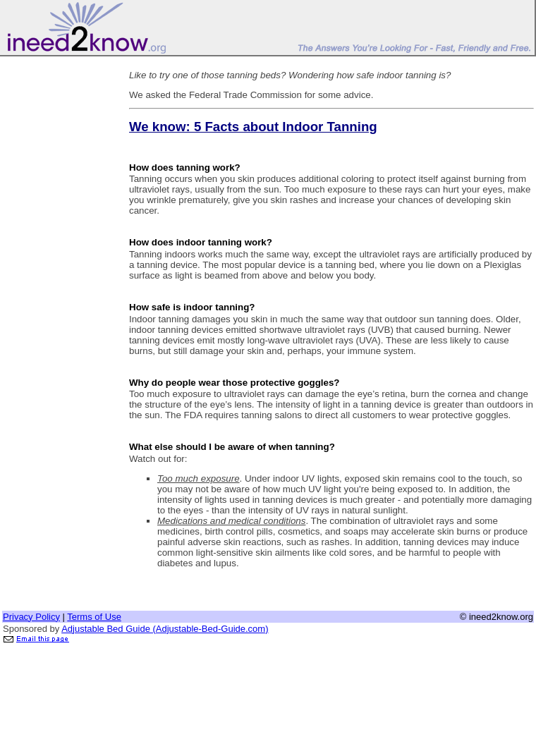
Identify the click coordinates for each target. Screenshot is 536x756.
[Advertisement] (59, 270)
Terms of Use (94, 617)
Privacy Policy (31, 617)
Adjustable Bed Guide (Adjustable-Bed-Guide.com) (165, 629)
